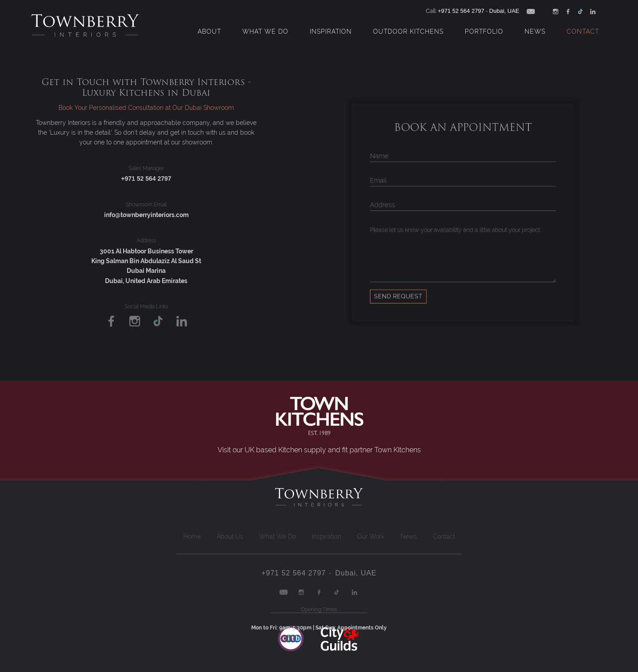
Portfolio (484, 31)
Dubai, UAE (504, 11)
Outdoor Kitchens (408, 31)
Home (192, 536)
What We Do (265, 31)
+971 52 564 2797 (461, 11)
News (535, 31)
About (209, 31)
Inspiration (331, 31)
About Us (230, 536)
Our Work (371, 536)
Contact (583, 31)
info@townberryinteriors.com (146, 215)
